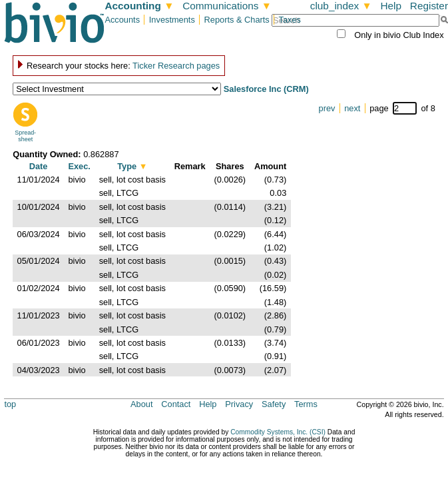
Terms (306, 404)
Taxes (290, 20)
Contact (176, 404)
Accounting (139, 6)
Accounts (122, 20)
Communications (227, 6)
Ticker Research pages (176, 66)
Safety (274, 404)
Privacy (239, 404)
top (10, 404)
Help (391, 6)
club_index (341, 6)
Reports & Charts (237, 20)
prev (327, 108)
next (352, 108)
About (141, 404)
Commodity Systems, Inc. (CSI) (278, 432)
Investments (172, 20)
